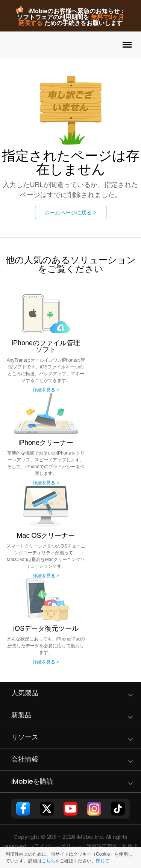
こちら (49, 861)
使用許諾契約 (102, 846)
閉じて (103, 861)
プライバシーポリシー (55, 846)
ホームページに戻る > (70, 213)
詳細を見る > (46, 390)
